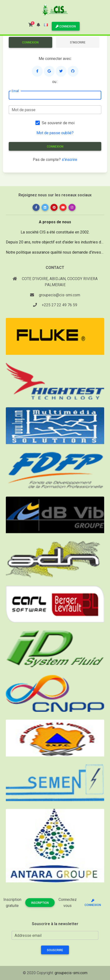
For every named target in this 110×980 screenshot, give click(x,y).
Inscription (40, 903)
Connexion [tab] (30, 42)
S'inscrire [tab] (78, 42)
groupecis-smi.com (71, 973)
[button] (38, 25)
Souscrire (55, 950)
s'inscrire (69, 160)
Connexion (66, 26)
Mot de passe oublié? (55, 133)
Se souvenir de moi (58, 123)
